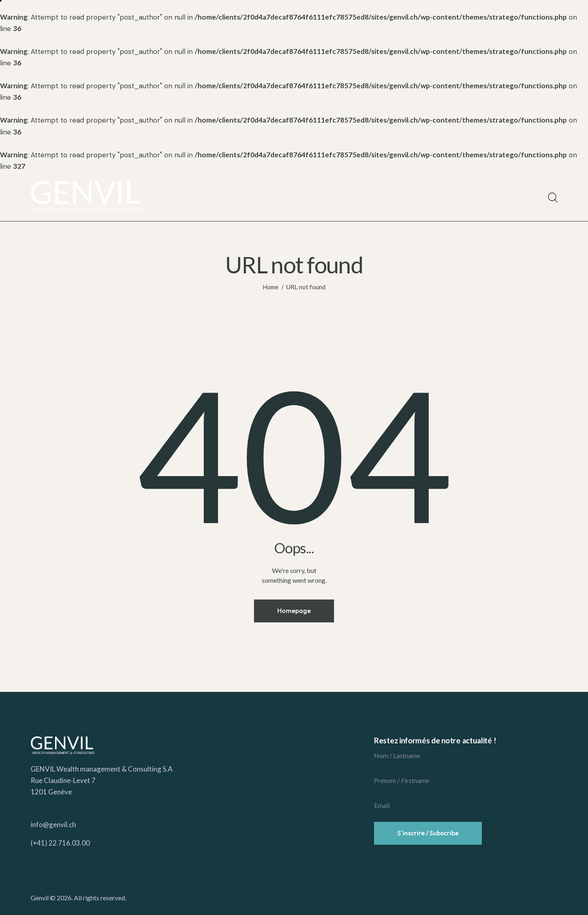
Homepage (294, 611)
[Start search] (552, 198)
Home (271, 287)
